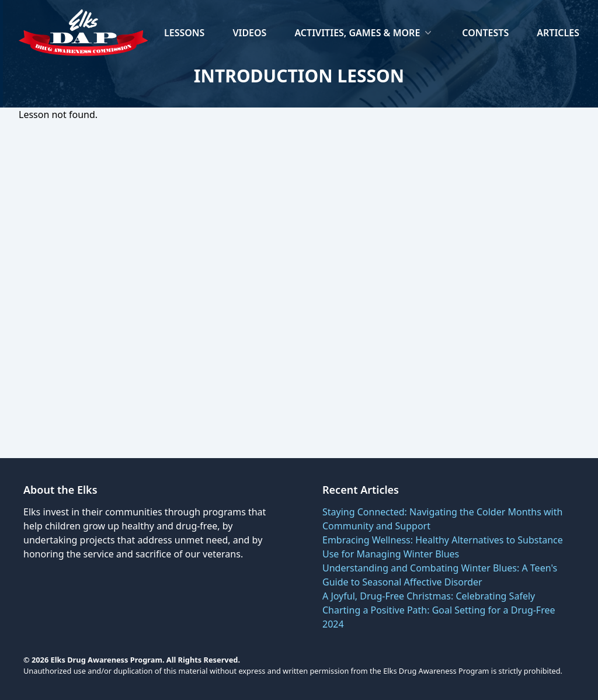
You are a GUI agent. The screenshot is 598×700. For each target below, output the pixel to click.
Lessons (184, 33)
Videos (249, 33)
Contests (485, 33)
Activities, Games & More (364, 33)
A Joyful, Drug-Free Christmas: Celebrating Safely (429, 596)
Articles (558, 33)
